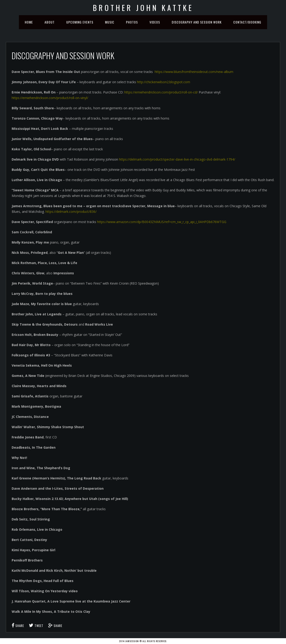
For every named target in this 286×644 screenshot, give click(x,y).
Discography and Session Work (197, 22)
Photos (132, 22)
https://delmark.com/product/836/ (71, 212)
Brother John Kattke (143, 8)
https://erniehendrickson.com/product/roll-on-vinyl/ (50, 98)
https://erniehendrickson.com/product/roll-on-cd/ (162, 92)
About (50, 22)
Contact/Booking (247, 22)
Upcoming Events (80, 22)
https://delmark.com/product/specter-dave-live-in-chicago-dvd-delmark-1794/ (177, 159)
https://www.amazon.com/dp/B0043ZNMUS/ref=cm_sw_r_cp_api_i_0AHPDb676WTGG (162, 222)
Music (110, 22)
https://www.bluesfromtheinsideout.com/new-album (194, 72)
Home (29, 22)
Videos (155, 22)
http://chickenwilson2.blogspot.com (164, 82)
